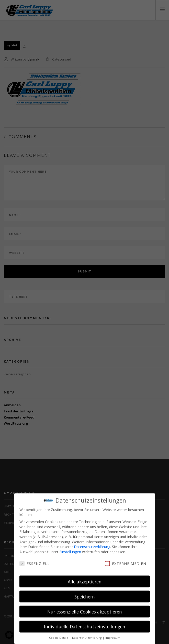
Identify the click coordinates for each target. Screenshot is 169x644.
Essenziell (35, 561)
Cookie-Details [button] (59, 636)
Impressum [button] (113, 636)
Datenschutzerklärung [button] (87, 636)
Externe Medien (126, 561)
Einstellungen (70, 550)
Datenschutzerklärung (92, 545)
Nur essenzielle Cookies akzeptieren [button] (85, 610)
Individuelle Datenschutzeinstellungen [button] (85, 625)
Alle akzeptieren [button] (85, 579)
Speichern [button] (85, 594)
